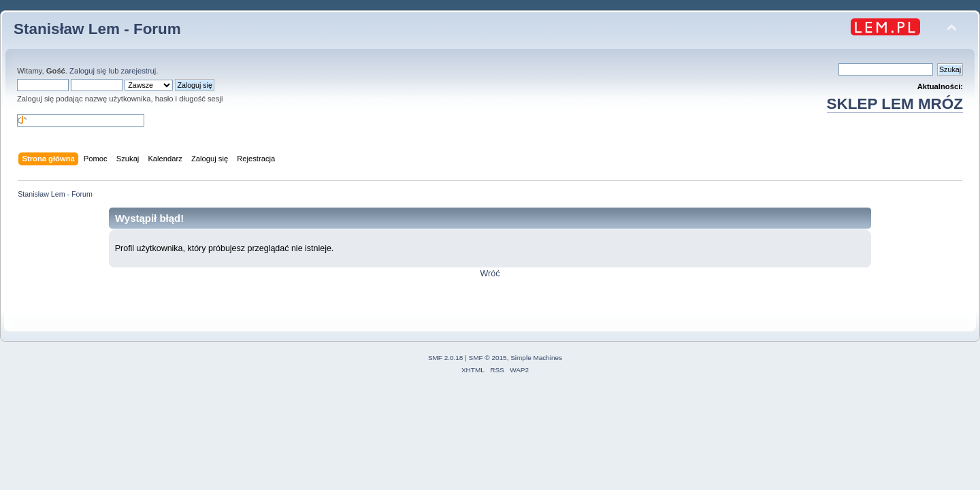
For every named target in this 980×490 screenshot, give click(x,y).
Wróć (490, 274)
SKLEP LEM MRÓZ (895, 104)
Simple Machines (536, 358)
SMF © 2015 (488, 358)
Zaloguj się (88, 71)
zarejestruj (139, 71)
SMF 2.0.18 (446, 358)
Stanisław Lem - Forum (97, 29)
